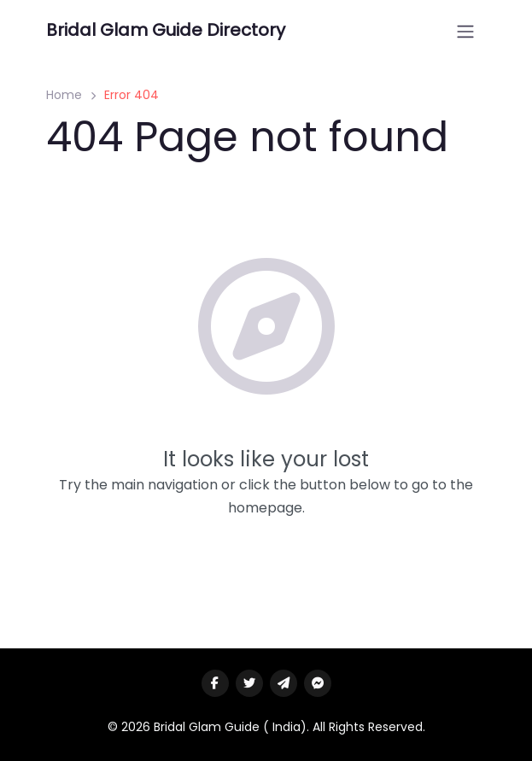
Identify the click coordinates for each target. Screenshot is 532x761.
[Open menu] (465, 32)
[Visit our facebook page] (215, 683)
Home (64, 95)
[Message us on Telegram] (284, 683)
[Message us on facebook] (318, 683)
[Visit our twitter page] (249, 683)
